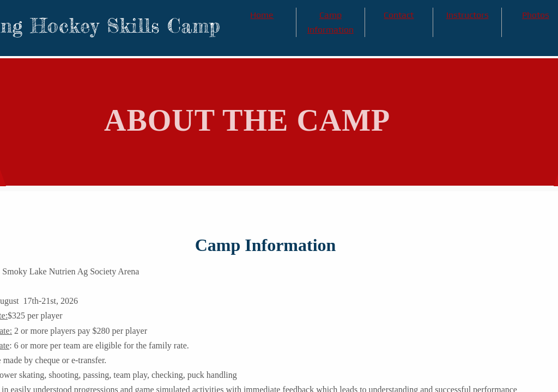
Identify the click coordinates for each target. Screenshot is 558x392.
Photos (536, 15)
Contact (399, 15)
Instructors (468, 15)
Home (262, 15)
